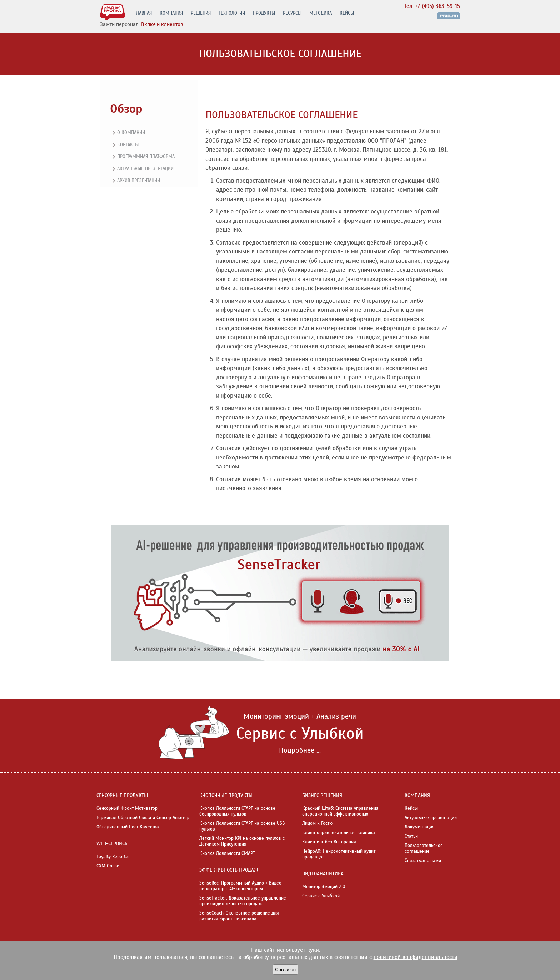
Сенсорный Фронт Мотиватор (127, 808)
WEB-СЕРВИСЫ (112, 844)
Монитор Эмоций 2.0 (324, 887)
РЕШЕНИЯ (201, 13)
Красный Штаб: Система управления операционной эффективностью (340, 811)
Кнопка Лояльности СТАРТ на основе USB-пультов (243, 826)
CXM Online (108, 866)
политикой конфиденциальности (416, 957)
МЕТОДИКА (321, 13)
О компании (128, 133)
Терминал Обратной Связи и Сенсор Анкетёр (143, 818)
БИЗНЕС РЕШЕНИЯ (322, 795)
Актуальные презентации (142, 169)
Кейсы (411, 808)
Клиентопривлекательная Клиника (339, 833)
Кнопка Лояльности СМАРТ (227, 853)
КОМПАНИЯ (171, 13)
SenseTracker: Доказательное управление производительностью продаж (243, 901)
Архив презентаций (135, 181)
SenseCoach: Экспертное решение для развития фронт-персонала (239, 916)
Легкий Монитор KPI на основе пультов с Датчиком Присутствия (242, 841)
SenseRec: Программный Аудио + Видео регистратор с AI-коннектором (240, 886)
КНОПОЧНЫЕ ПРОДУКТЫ (226, 795)
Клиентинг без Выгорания (329, 842)
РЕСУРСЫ (292, 13)
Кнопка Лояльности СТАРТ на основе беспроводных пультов (237, 811)
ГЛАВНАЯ (143, 13)
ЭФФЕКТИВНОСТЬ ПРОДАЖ (229, 870)
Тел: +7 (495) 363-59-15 (432, 6)
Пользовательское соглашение (424, 848)
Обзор (126, 109)
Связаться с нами (423, 861)
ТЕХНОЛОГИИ (232, 13)
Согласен (285, 969)
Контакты (125, 145)
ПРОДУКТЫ (264, 13)
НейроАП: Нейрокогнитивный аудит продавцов (339, 854)
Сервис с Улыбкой (321, 896)
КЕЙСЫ (347, 13)
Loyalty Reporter (113, 857)
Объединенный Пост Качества (128, 827)
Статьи (411, 836)
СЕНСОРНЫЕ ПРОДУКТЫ (122, 795)
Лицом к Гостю (317, 823)
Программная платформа (143, 157)
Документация (420, 827)
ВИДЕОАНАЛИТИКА (323, 874)
